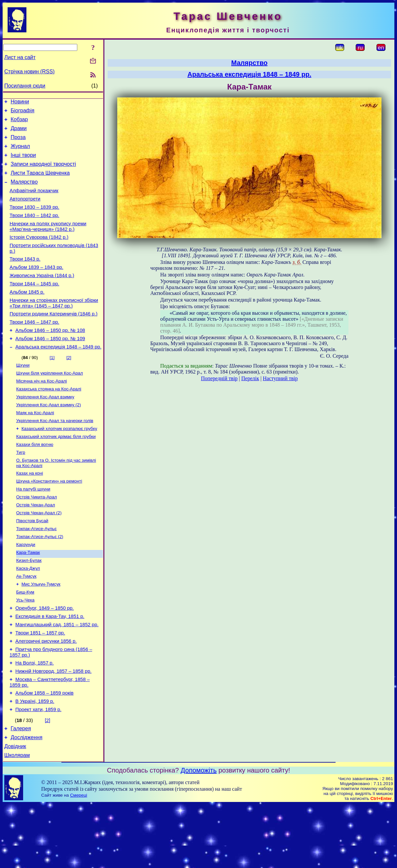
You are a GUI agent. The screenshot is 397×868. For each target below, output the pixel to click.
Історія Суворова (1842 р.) (39, 253)
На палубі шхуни (33, 527)
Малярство (24, 192)
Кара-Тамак (28, 596)
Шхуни (23, 394)
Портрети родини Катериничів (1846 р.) (54, 338)
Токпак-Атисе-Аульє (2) (40, 579)
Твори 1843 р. (25, 277)
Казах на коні (30, 510)
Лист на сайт (20, 57)
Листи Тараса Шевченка (40, 182)
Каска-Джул (28, 613)
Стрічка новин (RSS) (29, 72)
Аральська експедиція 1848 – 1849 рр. (58, 375)
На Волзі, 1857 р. (35, 717)
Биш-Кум (25, 639)
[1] (52, 385)
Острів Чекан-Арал (36, 544)
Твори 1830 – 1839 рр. (34, 220)
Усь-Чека (25, 648)
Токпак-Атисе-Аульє (36, 570)
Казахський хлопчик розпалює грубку (59, 462)
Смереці (79, 859)
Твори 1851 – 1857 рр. (40, 684)
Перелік (250, 378)
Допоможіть (199, 834)
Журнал (20, 152)
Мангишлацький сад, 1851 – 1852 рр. (57, 675)
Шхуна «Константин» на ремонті (49, 519)
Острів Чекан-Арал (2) (39, 553)
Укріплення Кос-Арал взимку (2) (49, 436)
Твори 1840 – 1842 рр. (34, 229)
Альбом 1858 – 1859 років (45, 750)
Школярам (17, 819)
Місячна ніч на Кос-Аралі (42, 411)
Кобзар (19, 122)
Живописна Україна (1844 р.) (42, 295)
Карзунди (26, 587)
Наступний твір (280, 378)
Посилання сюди (25, 86)
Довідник (15, 809)
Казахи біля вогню (35, 479)
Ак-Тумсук (26, 622)
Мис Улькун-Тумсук (41, 630)
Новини (20, 103)
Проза (18, 142)
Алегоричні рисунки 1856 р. (46, 694)
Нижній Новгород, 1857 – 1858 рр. (54, 727)
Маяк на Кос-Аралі (35, 445)
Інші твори (23, 162)
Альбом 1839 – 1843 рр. (36, 286)
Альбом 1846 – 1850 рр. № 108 (50, 356)
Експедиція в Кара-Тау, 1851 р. (50, 666)
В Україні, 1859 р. (35, 760)
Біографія (22, 112)
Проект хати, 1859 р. (38, 769)
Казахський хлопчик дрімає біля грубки (56, 471)
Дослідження (26, 799)
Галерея (21, 789)
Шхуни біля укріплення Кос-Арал (50, 402)
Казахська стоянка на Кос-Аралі (49, 419)
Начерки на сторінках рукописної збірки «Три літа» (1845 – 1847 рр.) (54, 326)
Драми (19, 132)
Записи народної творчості (43, 172)
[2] (69, 385)
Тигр (21, 488)
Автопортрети (25, 211)
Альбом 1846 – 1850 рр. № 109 (50, 365)
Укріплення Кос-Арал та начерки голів (55, 454)
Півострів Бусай (32, 562)
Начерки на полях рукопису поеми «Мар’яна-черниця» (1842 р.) (48, 241)
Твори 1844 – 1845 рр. (34, 305)
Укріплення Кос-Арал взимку (45, 428)
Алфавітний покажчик (34, 201)
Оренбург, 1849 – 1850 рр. (45, 657)
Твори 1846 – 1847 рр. (34, 347)
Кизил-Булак (29, 605)
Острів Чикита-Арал (36, 536)
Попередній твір (219, 378)
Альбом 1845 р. (27, 314)
